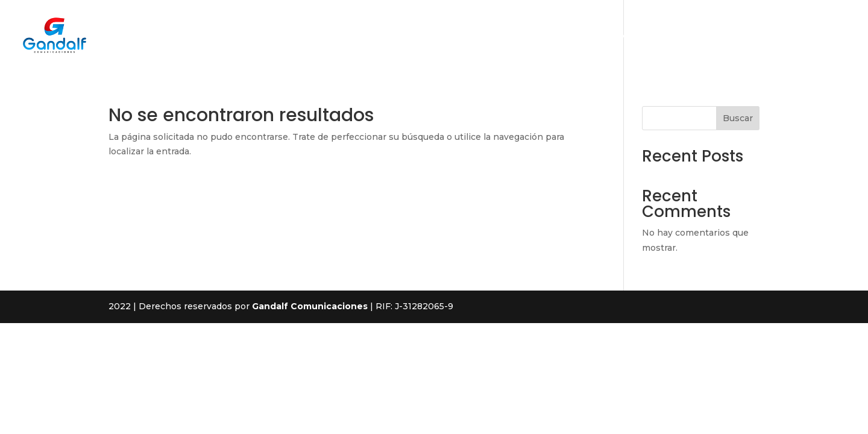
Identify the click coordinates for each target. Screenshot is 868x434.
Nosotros (609, 36)
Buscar (738, 118)
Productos (668, 36)
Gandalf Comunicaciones (310, 306)
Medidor (830, 36)
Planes (723, 36)
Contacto (775, 36)
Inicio (560, 36)
